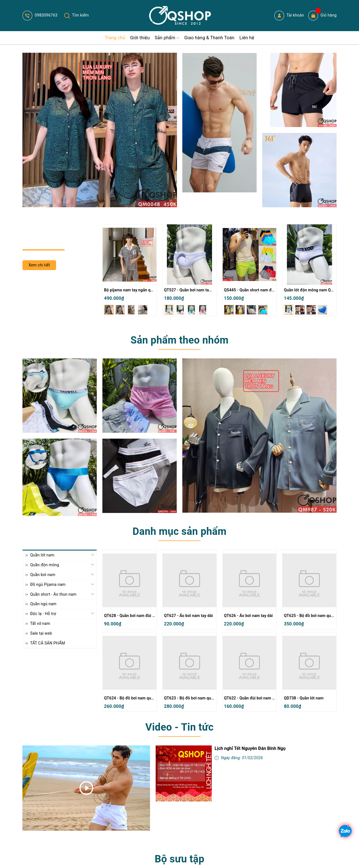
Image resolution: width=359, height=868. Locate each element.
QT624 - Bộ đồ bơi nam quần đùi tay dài (140, 698)
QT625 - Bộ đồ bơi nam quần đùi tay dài (319, 616)
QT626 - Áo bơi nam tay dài (248, 616)
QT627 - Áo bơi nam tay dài (188, 616)
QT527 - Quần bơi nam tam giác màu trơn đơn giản (210, 290)
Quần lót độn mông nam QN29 (311, 290)
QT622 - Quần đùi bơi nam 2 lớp (253, 698)
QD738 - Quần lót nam (304, 698)
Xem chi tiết (39, 265)
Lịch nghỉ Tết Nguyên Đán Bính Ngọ (250, 748)
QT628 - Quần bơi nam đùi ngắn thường (140, 616)
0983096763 (40, 15)
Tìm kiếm (77, 15)
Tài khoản (289, 16)
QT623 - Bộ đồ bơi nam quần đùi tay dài (200, 698)
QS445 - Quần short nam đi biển (253, 290)
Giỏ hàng (322, 16)
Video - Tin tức (179, 727)
